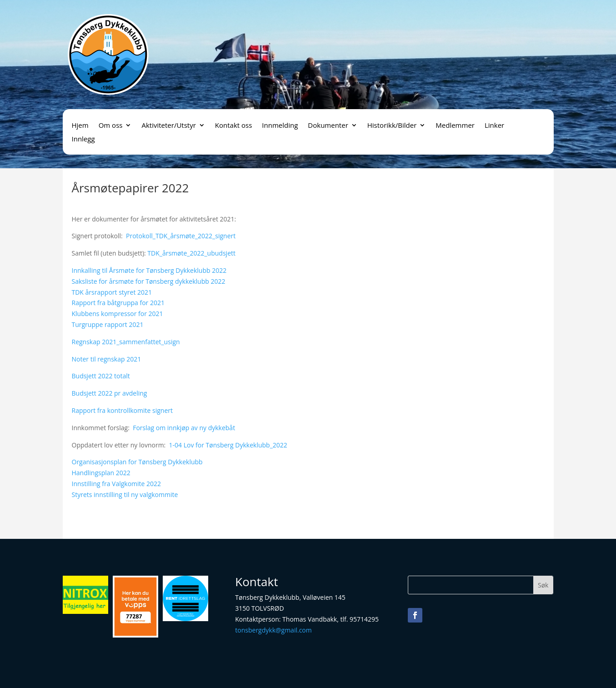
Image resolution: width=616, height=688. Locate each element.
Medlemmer (455, 126)
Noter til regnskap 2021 (107, 359)
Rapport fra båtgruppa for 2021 (118, 303)
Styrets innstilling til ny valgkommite (125, 495)
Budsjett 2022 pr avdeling (110, 393)
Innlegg (83, 139)
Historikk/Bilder (392, 126)
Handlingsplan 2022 (101, 473)
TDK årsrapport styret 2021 (112, 292)
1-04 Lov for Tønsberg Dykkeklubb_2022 (228, 445)
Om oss (111, 126)
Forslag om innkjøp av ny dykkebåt (184, 428)
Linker (494, 126)
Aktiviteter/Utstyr (168, 126)
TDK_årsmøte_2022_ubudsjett (191, 253)
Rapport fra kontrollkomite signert (122, 410)
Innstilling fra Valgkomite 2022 (117, 484)
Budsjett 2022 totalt (101, 376)
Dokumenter (328, 126)
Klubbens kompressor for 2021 (118, 314)
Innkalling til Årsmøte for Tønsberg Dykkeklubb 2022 (149, 270)
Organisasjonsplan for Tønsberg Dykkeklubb (137, 462)
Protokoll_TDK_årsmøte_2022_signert (181, 236)
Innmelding (280, 126)
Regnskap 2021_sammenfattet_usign (126, 342)
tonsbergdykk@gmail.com (273, 630)
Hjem (80, 126)
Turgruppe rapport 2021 (108, 324)
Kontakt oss (234, 126)
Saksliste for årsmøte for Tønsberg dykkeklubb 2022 (149, 281)
